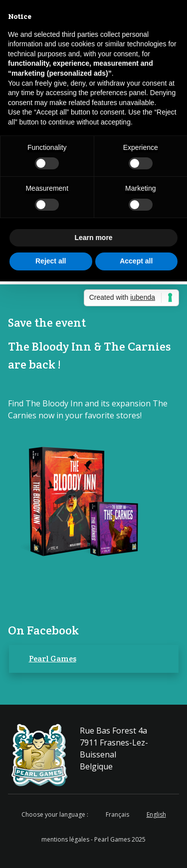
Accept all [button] (136, 261)
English (156, 814)
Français (117, 814)
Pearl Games (53, 659)
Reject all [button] (51, 261)
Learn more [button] (93, 238)
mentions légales (65, 839)
